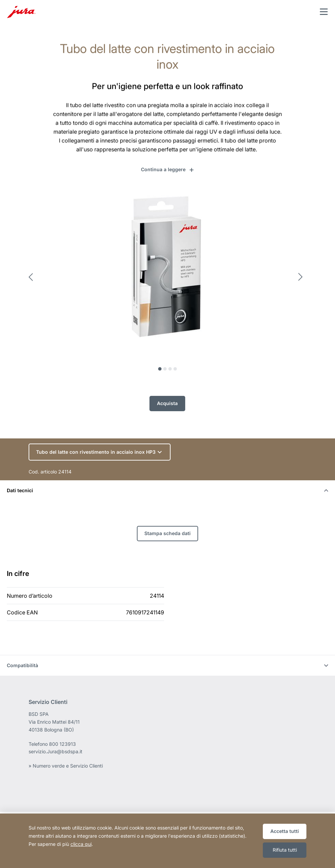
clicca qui (81, 844)
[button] (168, 169)
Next (302, 280)
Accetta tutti (285, 831)
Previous (33, 280)
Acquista (167, 401)
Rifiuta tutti (285, 850)
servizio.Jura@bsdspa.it (55, 751)
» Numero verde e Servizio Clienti (66, 766)
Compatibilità (167, 665)
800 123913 (62, 744)
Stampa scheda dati (167, 533)
